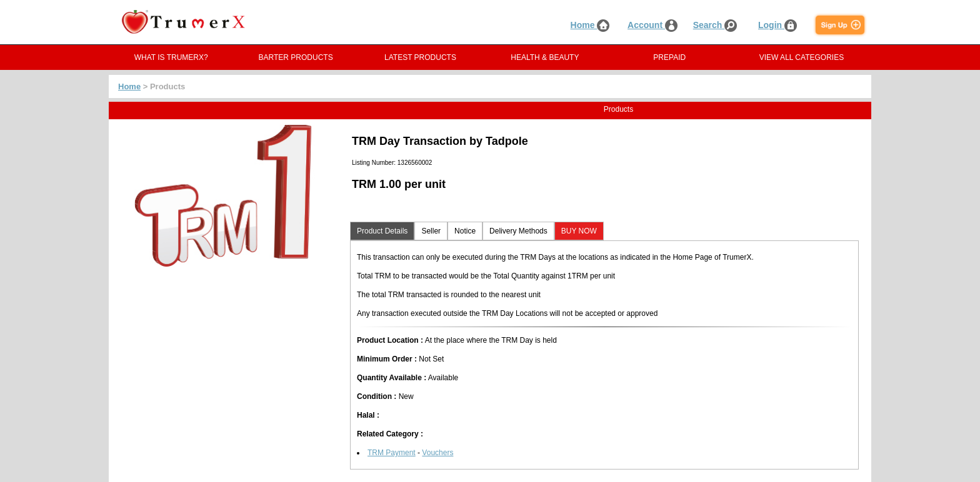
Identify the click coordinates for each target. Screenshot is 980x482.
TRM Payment (392, 453)
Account (652, 25)
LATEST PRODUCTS (420, 57)
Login (777, 25)
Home (590, 25)
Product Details (382, 231)
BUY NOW (579, 231)
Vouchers (437, 453)
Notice (465, 231)
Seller (431, 231)
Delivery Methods (518, 231)
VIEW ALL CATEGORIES (802, 57)
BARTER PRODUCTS (296, 57)
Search (715, 25)
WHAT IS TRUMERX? (171, 57)
